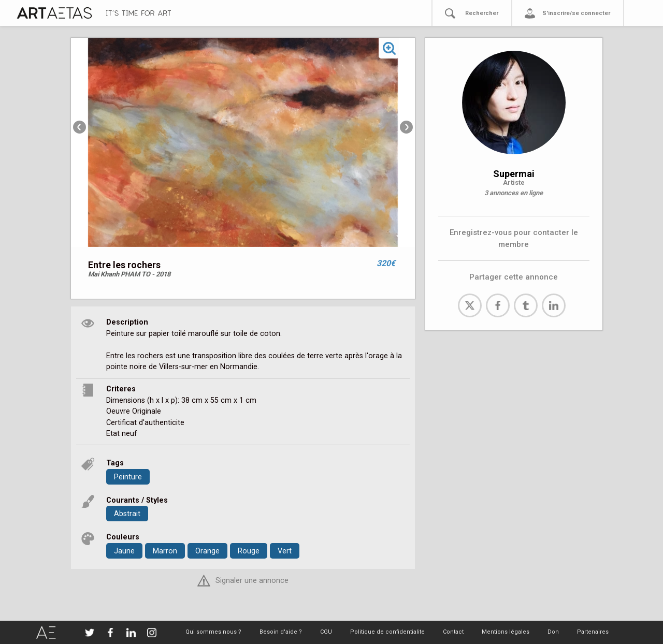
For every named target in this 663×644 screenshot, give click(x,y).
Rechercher (482, 13)
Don (553, 632)
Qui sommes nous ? (213, 632)
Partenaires (593, 632)
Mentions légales (506, 632)
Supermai (514, 174)
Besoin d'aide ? (281, 632)
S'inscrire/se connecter (576, 13)
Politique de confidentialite (387, 632)
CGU (326, 632)
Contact (453, 632)
